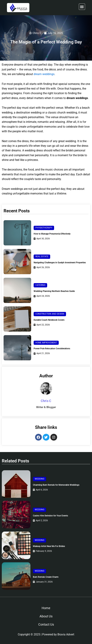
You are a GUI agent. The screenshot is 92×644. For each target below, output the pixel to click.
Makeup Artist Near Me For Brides (49, 546)
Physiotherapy (44, 228)
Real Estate (42, 256)
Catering (40, 285)
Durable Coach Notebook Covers (49, 320)
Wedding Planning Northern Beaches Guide (54, 291)
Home (46, 608)
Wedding (40, 479)
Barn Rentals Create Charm (46, 577)
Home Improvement (46, 343)
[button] (82, 7)
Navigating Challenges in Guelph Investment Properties (60, 263)
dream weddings (44, 74)
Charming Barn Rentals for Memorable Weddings (56, 485)
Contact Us (46, 624)
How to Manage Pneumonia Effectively (52, 234)
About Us (46, 616)
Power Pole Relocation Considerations (52, 349)
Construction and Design (50, 314)
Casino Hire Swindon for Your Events (50, 516)
